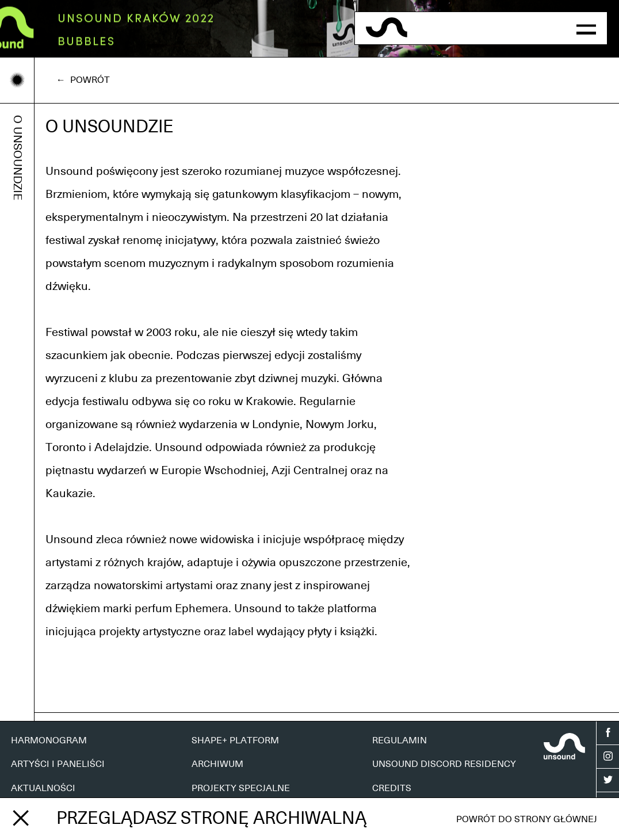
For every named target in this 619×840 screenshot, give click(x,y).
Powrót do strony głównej (527, 819)
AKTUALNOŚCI (43, 788)
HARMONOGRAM (49, 740)
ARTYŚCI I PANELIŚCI (58, 764)
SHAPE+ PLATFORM (235, 740)
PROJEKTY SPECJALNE (241, 788)
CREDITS (392, 788)
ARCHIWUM (217, 764)
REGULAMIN (400, 740)
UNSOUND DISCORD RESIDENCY (444, 764)
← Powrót (83, 80)
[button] (586, 28)
